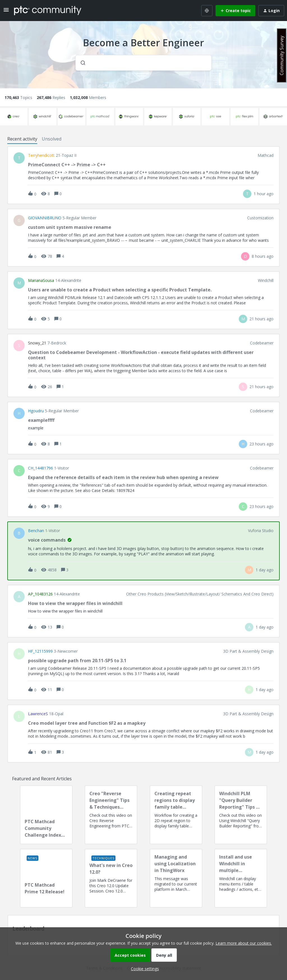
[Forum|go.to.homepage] (48, 10)
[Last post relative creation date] (264, 194)
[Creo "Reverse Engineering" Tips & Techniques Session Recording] (111, 815)
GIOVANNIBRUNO (45, 218)
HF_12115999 (40, 651)
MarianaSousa (41, 280)
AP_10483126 (40, 594)
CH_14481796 (40, 468)
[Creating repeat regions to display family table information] (176, 815)
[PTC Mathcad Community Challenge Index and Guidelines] (46, 815)
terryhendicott (41, 155)
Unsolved (52, 139)
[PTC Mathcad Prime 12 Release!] (46, 878)
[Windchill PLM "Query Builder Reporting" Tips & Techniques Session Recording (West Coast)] (241, 815)
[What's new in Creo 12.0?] (111, 878)
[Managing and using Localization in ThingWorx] (176, 878)
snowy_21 (37, 343)
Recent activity (22, 139)
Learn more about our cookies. (244, 943)
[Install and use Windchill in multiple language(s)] (241, 878)
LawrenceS (38, 714)
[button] (143, 969)
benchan (36, 531)
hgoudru (36, 411)
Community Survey (282, 55)
